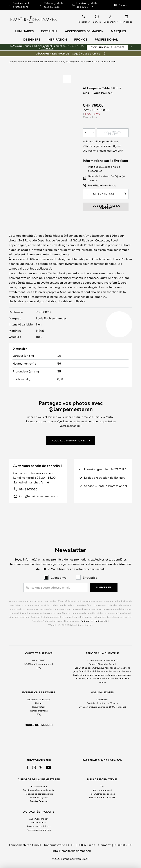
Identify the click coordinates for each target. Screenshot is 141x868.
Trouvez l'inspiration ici (68, 454)
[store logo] (33, 19)
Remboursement (39, 701)
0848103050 (28, 502)
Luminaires (39, 61)
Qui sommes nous (39, 786)
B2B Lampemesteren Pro (102, 797)
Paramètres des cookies (102, 794)
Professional (106, 39)
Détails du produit (91, 232)
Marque (19, 236)
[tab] (36, 232)
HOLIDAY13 (107, 47)
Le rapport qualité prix (39, 826)
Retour (39, 694)
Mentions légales (39, 797)
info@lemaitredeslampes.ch (38, 509)
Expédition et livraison (39, 690)
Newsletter (102, 690)
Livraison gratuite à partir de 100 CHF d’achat (102, 697)
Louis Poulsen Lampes (51, 331)
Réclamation (39, 697)
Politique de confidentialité (95, 611)
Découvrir (47, 48)
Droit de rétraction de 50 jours (102, 694)
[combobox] (86, 19)
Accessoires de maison (39, 830)
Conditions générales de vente (39, 790)
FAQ (39, 658)
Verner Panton (39, 822)
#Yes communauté (102, 790)
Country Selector (39, 801)
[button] (67, 79)
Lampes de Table (55, 61)
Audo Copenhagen (39, 819)
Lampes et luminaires (20, 61)
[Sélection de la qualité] (89, 133)
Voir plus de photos (42, 113)
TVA (102, 786)
